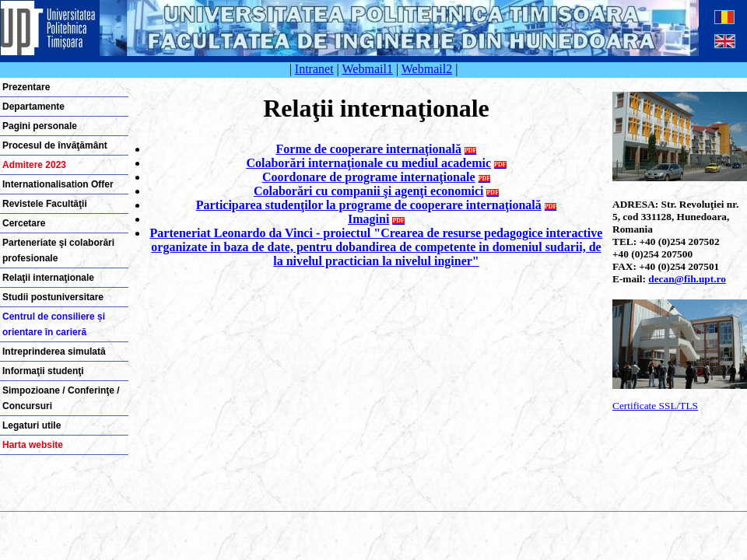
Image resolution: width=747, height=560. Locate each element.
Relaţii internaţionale (48, 278)
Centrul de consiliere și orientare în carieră (54, 324)
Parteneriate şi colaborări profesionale (58, 250)
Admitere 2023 (34, 165)
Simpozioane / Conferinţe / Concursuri (61, 398)
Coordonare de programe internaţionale (369, 177)
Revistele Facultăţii (45, 204)
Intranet (314, 69)
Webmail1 (368, 69)
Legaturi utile (32, 425)
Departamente (33, 107)
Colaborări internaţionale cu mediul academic (368, 163)
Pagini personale (40, 126)
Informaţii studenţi (43, 371)
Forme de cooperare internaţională (369, 149)
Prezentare (26, 87)
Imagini (368, 219)
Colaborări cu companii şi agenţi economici (369, 191)
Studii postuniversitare (53, 297)
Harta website (33, 445)
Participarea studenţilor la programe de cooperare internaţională (369, 205)
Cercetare (24, 223)
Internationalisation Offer (58, 184)
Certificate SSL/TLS (655, 406)
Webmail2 (427, 69)
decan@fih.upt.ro (687, 279)
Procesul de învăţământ (55, 145)
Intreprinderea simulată (54, 352)
